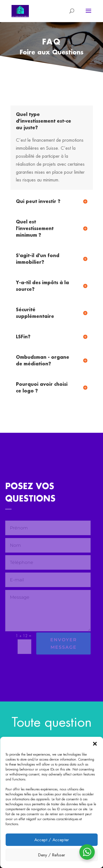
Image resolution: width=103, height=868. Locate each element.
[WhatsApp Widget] (87, 852)
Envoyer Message (64, 643)
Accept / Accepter (52, 840)
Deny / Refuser (52, 855)
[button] (95, 744)
